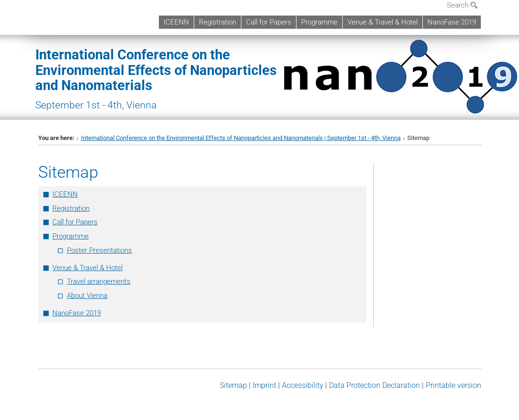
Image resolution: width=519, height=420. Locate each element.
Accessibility (303, 385)
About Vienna (87, 296)
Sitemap (233, 385)
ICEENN (176, 22)
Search (462, 5)
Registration (218, 22)
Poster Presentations (99, 250)
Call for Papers (269, 22)
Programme (319, 22)
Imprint (264, 385)
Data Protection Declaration (375, 385)
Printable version (453, 385)
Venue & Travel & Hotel (383, 22)
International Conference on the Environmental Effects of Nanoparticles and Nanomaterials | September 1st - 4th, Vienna (241, 138)
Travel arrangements (99, 281)
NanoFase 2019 (452, 22)
